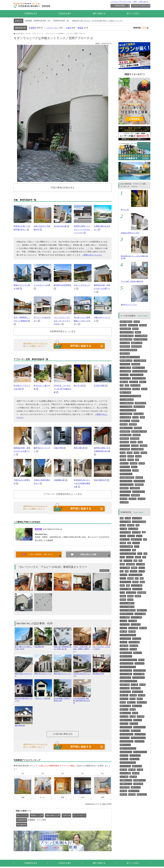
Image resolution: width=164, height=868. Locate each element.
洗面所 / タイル (142, 610)
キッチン (139, 536)
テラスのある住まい (126, 414)
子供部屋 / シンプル (126, 780)
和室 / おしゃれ (136, 787)
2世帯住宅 (123, 325)
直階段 (122, 564)
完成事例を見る (31, 13)
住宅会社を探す (65, 13)
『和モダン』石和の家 (43, 697)
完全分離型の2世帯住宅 (127, 477)
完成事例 (32, 28)
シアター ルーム (125, 364)
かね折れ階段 (130, 564)
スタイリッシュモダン (135, 575)
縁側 (135, 561)
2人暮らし (143, 382)
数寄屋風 (130, 578)
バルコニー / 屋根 (139, 674)
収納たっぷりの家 (125, 392)
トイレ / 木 (123, 628)
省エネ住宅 (135, 446)
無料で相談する (99, 13)
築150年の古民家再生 (63, 285)
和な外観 (142, 463)
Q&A (135, 2)
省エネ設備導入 (125, 449)
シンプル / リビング (126, 727)
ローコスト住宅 (125, 343)
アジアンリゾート (125, 492)
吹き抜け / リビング (126, 720)
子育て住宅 (143, 325)
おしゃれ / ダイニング (127, 741)
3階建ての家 (124, 382)
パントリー (124, 642)
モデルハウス (134, 382)
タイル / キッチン (125, 766)
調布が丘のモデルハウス (43, 673)
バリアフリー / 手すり (139, 378)
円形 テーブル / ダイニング (128, 748)
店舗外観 (138, 596)
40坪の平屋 (124, 499)
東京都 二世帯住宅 (126, 435)
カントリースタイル (139, 492)
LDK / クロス (124, 699)
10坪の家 (144, 453)
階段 (140, 561)
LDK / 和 (133, 699)
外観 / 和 (123, 525)
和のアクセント (125, 467)
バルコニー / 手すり (139, 670)
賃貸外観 (123, 600)
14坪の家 (123, 460)
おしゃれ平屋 (124, 502)
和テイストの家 (135, 385)
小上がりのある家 (125, 371)
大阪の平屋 (58, 448)
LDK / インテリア (138, 692)
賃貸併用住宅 (124, 488)
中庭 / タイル (138, 653)
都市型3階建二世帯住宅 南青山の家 (63, 699)
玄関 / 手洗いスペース (127, 614)
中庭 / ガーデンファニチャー (128, 660)
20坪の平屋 (141, 499)
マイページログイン (141, 5)
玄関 (137, 525)
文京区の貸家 (99, 386)
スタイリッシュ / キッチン (128, 763)
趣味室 (142, 582)
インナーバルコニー (139, 678)
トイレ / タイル (136, 624)
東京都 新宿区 (135, 439)
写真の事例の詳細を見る (63, 188)
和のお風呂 (134, 463)
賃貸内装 (130, 596)
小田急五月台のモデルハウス (82, 674)
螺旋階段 (134, 568)
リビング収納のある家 (127, 400)
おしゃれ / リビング (139, 727)
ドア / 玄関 (123, 529)
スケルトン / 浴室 (136, 617)
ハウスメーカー (52, 28)
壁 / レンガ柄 (124, 716)
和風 (127, 571)
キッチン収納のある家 (127, 403)
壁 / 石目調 (140, 716)
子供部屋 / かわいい (139, 780)
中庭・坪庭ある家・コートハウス (130, 357)
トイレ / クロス (125, 624)
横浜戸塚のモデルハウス (63, 673)
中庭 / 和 (141, 660)
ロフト (140, 554)
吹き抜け (138, 557)
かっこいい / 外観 (125, 522)
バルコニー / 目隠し (126, 674)
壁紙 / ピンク (124, 709)
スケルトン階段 (125, 568)
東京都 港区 (137, 435)
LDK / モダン (124, 695)
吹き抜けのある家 (125, 389)
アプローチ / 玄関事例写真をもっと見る (63, 494)
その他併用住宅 (135, 488)
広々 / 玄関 (134, 685)
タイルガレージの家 (42, 285)
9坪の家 (136, 453)
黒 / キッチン (124, 759)
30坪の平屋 (132, 499)
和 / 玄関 (142, 685)
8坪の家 (130, 453)
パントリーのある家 (126, 407)
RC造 (127, 385)
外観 (122, 518)
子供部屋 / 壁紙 (125, 787)
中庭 (145, 554)
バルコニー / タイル (126, 670)
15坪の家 (131, 460)
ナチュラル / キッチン (140, 752)
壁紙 (128, 585)
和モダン (134, 467)
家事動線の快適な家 (126, 339)
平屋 (122, 385)
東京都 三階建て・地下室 (139, 431)
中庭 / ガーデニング (126, 656)
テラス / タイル (139, 663)
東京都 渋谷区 (124, 442)
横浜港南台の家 (102, 673)
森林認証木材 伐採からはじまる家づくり (102, 288)
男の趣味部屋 (135, 495)
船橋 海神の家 (24, 724)
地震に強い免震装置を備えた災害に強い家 (63, 647)
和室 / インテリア (134, 791)
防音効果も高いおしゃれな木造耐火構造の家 (82, 483)
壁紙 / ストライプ (125, 713)
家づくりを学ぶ (133, 13)
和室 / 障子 (123, 794)
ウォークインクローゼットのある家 (130, 396)
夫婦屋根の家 (59, 480)
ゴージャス (124, 575)
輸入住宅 (144, 389)
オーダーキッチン (139, 481)
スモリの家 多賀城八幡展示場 (132, 281)
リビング (123, 536)
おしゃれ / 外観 (137, 518)
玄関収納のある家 (140, 403)
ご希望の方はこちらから (92, 255)
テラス (122, 557)
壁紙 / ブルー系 (142, 702)
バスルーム (136, 543)
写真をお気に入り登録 (88, 554)
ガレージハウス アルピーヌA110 (102, 647)
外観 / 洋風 (131, 525)
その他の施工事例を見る (63, 734)
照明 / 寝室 (136, 773)
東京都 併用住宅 (125, 431)
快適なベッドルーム (139, 368)
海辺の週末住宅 (100, 480)
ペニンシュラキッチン (127, 485)
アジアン (123, 578)
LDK (144, 532)
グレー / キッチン (135, 755)
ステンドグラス (137, 589)
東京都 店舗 (124, 424)
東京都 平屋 (135, 421)
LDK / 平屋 (142, 695)
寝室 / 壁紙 (132, 770)
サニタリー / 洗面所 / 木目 (128, 610)
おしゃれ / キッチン (126, 752)
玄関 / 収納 (143, 628)
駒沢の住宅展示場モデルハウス (24, 699)
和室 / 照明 (123, 791)
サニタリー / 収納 (140, 614)
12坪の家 (138, 456)
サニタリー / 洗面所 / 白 (127, 603)
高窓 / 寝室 (133, 777)
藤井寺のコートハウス (129, 305)
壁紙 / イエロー (137, 706)
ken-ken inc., (41, 534)
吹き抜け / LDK (136, 688)
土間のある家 (136, 364)
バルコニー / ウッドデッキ (128, 667)
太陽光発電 (144, 446)
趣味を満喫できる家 (126, 361)
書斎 (142, 578)
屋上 (122, 571)
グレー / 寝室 (124, 777)
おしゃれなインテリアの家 (128, 410)
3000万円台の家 (125, 346)
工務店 (68, 28)
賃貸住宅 (135, 329)
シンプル (142, 571)
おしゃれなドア (131, 593)
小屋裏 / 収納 (124, 646)
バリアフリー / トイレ (137, 375)
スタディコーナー (125, 582)
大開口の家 (136, 389)
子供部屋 (135, 470)
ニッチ (122, 593)
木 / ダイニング (139, 741)
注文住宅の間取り (125, 329)
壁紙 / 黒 (123, 702)
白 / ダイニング (125, 738)
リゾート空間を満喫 (141, 336)
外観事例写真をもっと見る (63, 331)
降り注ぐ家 (78, 386)
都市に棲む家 (79, 448)
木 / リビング (134, 724)
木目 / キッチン (134, 759)
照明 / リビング (136, 731)
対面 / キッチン (125, 539)
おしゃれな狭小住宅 (137, 449)
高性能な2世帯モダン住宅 (130, 233)
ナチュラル (134, 571)
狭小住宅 (137, 322)
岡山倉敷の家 (43, 646)
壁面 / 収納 (123, 631)
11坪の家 (123, 456)
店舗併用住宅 (139, 485)
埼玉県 (140, 442)
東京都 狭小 (138, 428)
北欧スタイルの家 (139, 407)
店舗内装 (123, 596)
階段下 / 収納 (134, 646)
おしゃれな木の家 (125, 417)
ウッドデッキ (128, 561)
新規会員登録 (120, 5)
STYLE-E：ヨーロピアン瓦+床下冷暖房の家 (62, 389)
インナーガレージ (125, 470)
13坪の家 (131, 456)
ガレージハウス (133, 325)
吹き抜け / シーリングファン (128, 681)
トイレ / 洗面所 (125, 617)
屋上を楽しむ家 (139, 414)
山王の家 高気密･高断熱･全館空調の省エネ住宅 (82, 700)
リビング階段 (140, 564)
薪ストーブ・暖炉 (125, 589)
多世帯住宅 (139, 477)
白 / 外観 (128, 518)
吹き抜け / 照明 (125, 685)
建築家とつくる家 (137, 343)
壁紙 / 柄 (133, 709)
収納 (134, 550)
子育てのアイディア (126, 474)
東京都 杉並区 (124, 439)
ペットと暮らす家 (125, 368)
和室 (137, 460)
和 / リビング (138, 720)
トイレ (137, 546)
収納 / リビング (125, 731)
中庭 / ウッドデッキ (126, 653)
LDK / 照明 (133, 695)
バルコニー (130, 557)
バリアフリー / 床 (125, 378)
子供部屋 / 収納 (138, 784)
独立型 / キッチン (136, 539)
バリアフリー (124, 375)
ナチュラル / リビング (127, 734)
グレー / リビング (140, 734)
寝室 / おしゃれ (137, 766)
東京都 (142, 417)
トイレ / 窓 (123, 621)
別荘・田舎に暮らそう (140, 339)
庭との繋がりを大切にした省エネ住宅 (24, 647)
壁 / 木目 (135, 713)
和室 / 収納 (132, 794)
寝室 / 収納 (132, 631)
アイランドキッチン (126, 481)
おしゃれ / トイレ (125, 550)
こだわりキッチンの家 (127, 332)
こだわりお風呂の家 (140, 361)
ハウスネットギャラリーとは (121, 2)
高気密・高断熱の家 (126, 322)
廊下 (137, 578)
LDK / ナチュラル (125, 692)
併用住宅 (138, 332)
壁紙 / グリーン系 (125, 706)
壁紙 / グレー (131, 702)
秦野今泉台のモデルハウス (24, 674)
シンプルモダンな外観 (139, 522)
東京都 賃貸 (133, 424)
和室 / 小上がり (142, 794)
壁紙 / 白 (140, 699)
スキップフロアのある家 (140, 371)
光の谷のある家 (60, 226)
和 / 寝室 (140, 770)
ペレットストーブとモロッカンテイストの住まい (62, 321)
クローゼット (137, 639)
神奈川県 (133, 442)
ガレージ (142, 568)
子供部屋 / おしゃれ (126, 784)
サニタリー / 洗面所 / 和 (127, 607)
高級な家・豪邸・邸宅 (127, 336)
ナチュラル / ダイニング (138, 738)
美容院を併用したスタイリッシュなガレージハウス (82, 229)
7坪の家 (123, 453)
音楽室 (122, 585)
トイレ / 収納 (133, 621)
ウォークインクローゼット (128, 554)
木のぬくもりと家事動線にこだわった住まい (82, 321)
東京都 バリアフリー (126, 428)
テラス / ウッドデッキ (127, 663)
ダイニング (131, 536)
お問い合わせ (143, 2)
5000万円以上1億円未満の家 (128, 350)
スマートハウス (125, 446)
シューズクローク (125, 639)
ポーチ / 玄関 (136, 532)
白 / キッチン (124, 755)
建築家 (81, 28)
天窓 (144, 557)
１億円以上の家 (125, 354)
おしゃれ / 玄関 (133, 529)
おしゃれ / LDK (125, 688)
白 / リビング (124, 724)
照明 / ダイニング (125, 745)
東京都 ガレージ (125, 421)
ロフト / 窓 (133, 649)
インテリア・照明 (137, 585)
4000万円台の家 (136, 346)
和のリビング (124, 463)
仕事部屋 (135, 582)
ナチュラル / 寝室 (125, 773)
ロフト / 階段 (124, 649)
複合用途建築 (142, 593)
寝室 (145, 539)
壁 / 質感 (133, 716)
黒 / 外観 (130, 600)
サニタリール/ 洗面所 (126, 546)
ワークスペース (125, 495)
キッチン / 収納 (133, 628)
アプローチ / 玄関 (125, 532)
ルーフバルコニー (125, 678)
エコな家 (135, 417)
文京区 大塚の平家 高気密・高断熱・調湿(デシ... (82, 648)
